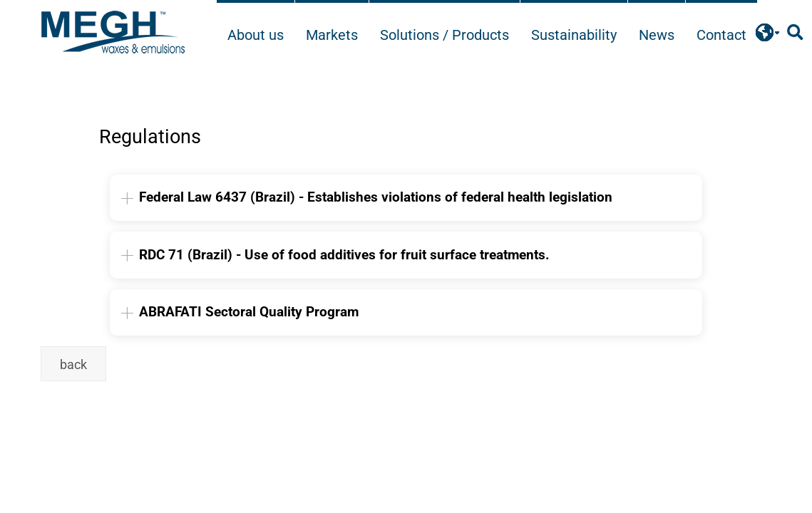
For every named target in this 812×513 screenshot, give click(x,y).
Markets (332, 35)
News (657, 35)
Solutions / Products (444, 35)
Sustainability (574, 35)
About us (256, 35)
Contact (721, 35)
